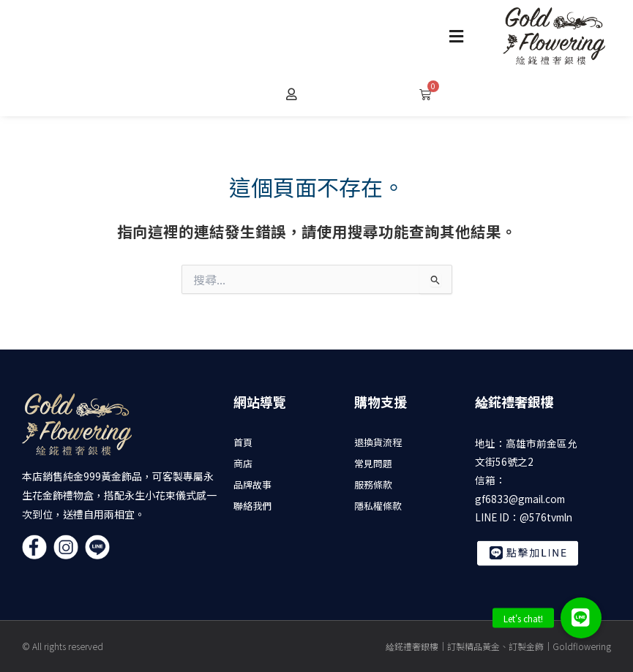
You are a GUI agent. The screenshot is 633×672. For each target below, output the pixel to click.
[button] (457, 36)
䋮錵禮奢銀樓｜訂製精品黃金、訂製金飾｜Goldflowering (498, 646)
